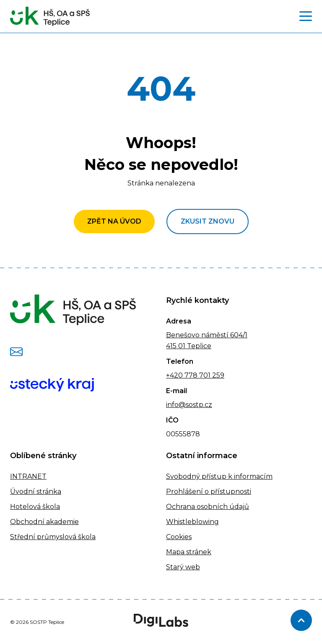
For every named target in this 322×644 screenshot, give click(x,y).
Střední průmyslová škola (53, 537)
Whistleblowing (192, 522)
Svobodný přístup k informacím (219, 476)
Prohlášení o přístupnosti (209, 491)
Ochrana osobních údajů (208, 507)
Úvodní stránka (36, 491)
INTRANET (28, 476)
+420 (174, 375)
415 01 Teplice (189, 346)
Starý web (183, 567)
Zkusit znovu (208, 221)
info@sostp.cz (189, 405)
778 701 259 (204, 375)
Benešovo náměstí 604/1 (207, 335)
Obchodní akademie (44, 522)
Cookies (179, 537)
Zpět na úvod (114, 221)
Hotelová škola (35, 507)
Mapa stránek (189, 552)
